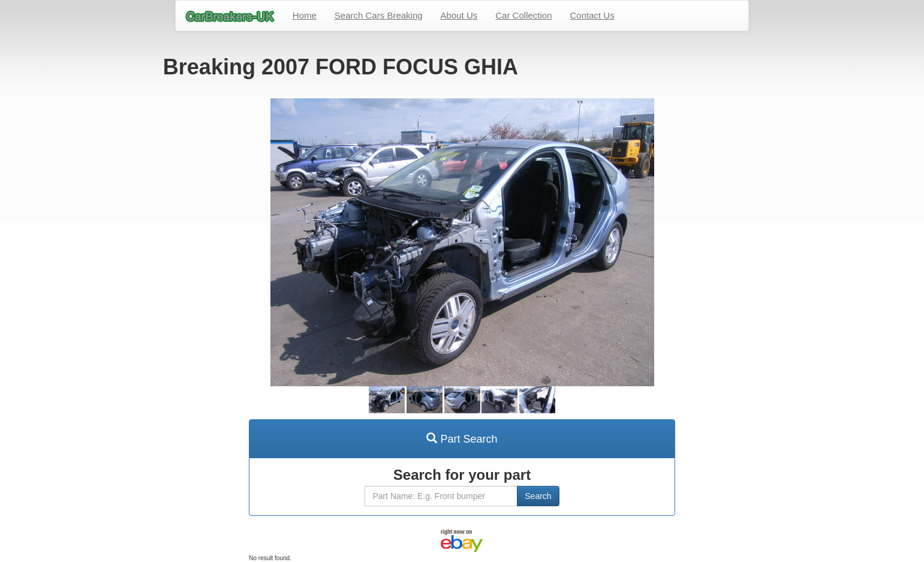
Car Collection (523, 15)
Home (305, 15)
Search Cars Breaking (379, 15)
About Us (459, 15)
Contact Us (592, 15)
